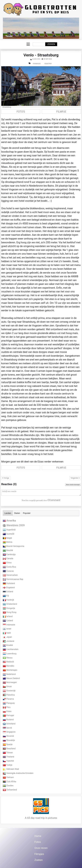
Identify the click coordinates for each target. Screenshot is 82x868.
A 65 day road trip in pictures (41, 818)
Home (38, 836)
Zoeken (51, 44)
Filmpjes (39, 854)
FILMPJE (61, 112)
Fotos (38, 842)
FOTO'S (21, 112)
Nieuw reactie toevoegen (73, 485)
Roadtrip (48, 64)
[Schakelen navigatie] (28, 44)
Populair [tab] (27, 513)
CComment (54, 500)
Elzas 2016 (36, 59)
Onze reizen (41, 848)
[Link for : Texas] (41, 28)
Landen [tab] (8, 513)
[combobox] (39, 44)
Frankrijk (37, 64)
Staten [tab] (17, 513)
